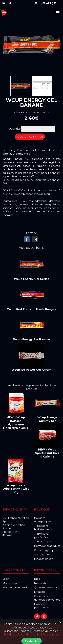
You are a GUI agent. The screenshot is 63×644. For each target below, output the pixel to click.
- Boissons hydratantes (42, 528)
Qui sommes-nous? (46, 587)
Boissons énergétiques (43, 520)
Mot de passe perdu (15, 587)
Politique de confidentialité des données (31, 635)
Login (6, 579)
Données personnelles (42, 606)
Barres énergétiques (47, 546)
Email (7, 535)
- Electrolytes (43, 541)
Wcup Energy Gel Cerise (32, 279)
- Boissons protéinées (41, 535)
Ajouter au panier (30, 137)
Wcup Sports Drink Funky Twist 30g (16, 489)
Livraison (39, 592)
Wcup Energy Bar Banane (32, 339)
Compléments (43, 555)
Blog (37, 579)
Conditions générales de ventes (47, 598)
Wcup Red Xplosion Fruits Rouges (32, 309)
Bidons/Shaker (43, 559)
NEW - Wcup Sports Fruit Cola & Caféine (47, 453)
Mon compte (11, 583)
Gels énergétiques (46, 550)
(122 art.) (48, 3)
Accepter (32, 641)
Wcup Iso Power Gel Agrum (32, 370)
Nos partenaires (44, 583)
